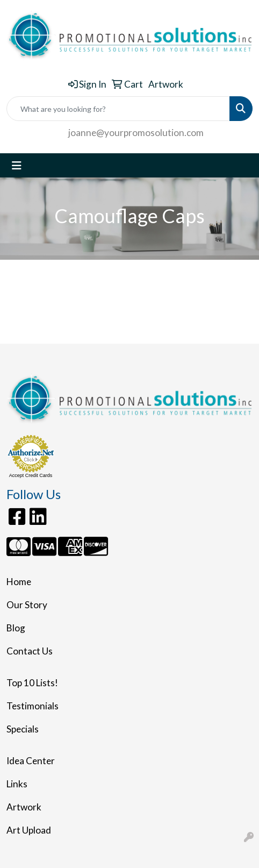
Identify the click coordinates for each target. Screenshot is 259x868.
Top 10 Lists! (32, 683)
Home (19, 582)
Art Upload (29, 830)
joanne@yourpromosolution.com (136, 133)
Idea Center (31, 761)
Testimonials (33, 706)
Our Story (27, 605)
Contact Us (30, 651)
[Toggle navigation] (17, 165)
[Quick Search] (118, 109)
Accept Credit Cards (31, 475)
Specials (23, 729)
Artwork (24, 807)
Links (17, 784)
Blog (16, 628)
